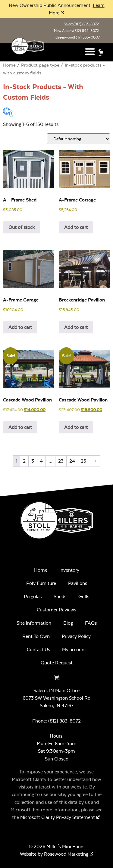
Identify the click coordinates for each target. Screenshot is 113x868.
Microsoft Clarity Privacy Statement (58, 817)
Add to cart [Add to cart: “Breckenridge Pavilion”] (76, 327)
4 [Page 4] (41, 461)
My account (74, 649)
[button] (90, 51)
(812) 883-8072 (64, 721)
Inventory (69, 570)
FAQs (91, 623)
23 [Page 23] (61, 461)
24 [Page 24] (72, 461)
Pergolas (33, 596)
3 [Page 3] (33, 461)
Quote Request (57, 663)
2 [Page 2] (24, 461)
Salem (81, 24)
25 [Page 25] (83, 461)
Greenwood (78, 37)
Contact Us (38, 649)
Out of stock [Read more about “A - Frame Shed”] (22, 227)
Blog (68, 623)
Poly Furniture (41, 583)
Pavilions (78, 583)
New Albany (76, 31)
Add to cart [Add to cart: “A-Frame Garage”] (20, 327)
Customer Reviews (56, 610)
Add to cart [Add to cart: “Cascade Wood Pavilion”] (20, 427)
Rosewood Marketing (66, 854)
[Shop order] (78, 139)
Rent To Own (36, 636)
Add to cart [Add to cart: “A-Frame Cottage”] (76, 227)
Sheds (60, 596)
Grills (84, 596)
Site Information (34, 623)
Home (9, 65)
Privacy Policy (76, 636)
